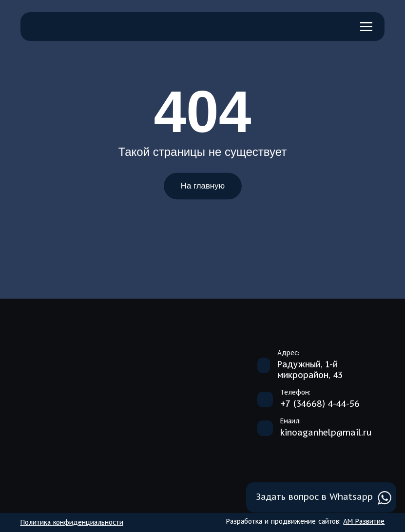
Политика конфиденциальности (72, 523)
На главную (202, 186)
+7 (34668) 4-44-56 (320, 404)
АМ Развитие (364, 522)
